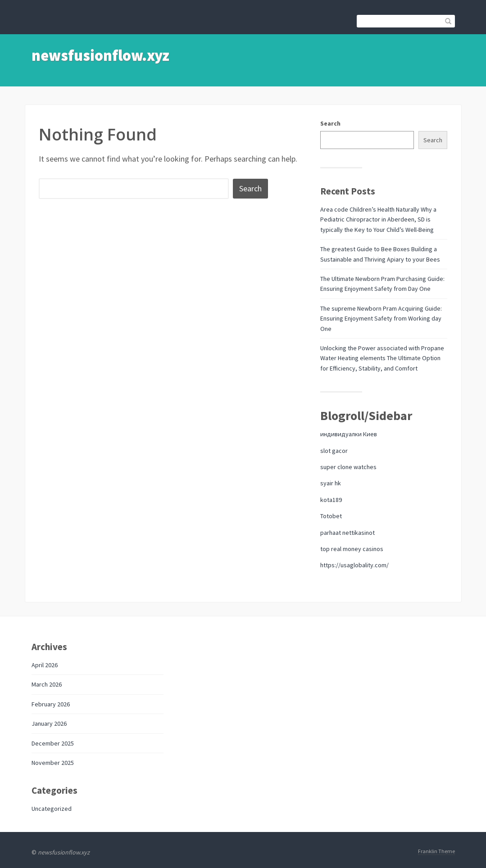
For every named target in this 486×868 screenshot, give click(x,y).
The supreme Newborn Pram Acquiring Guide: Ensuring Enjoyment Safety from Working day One (381, 319)
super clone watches (348, 467)
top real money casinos (352, 549)
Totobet (331, 516)
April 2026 (45, 665)
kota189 (331, 500)
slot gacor (334, 451)
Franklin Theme (436, 851)
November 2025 (53, 763)
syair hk (331, 483)
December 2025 (53, 743)
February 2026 (51, 704)
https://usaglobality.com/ (354, 565)
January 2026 (49, 723)
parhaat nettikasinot (347, 533)
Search (330, 123)
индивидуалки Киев (349, 434)
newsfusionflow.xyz (100, 55)
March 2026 (47, 684)
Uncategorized (52, 809)
